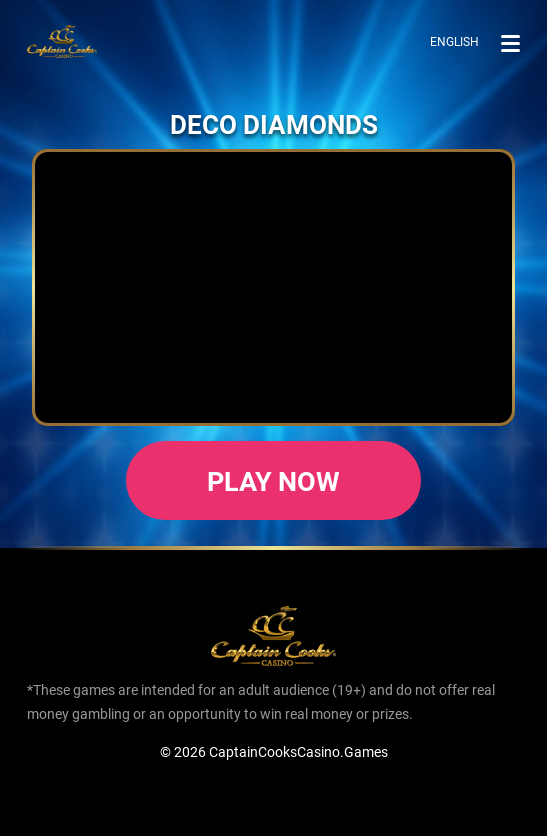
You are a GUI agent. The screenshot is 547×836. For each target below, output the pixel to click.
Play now (274, 480)
